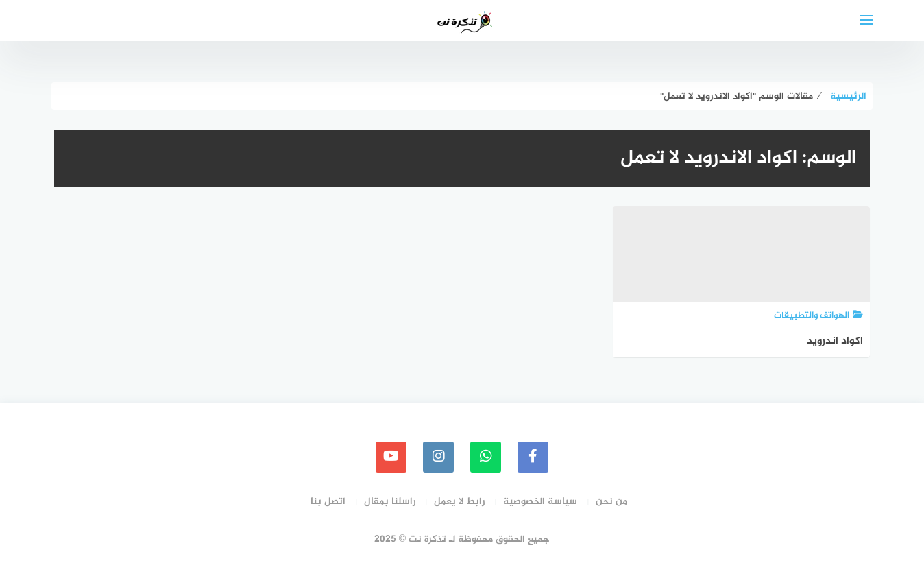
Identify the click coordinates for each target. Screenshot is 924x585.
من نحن (611, 502)
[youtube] (391, 457)
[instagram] (438, 457)
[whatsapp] (486, 457)
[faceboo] (533, 457)
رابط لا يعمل (459, 502)
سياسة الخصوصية (540, 502)
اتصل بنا (328, 502)
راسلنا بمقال (390, 502)
